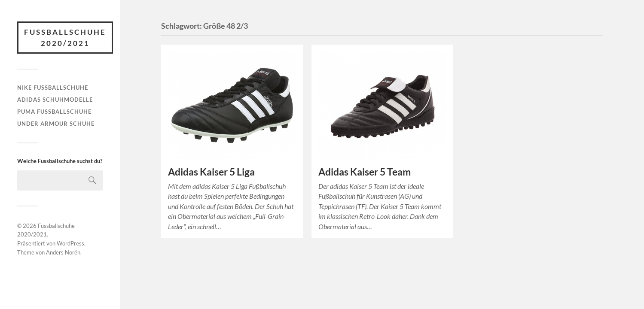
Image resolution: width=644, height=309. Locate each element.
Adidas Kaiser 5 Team (365, 172)
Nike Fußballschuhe (53, 88)
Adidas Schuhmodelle (55, 100)
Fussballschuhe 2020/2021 (65, 38)
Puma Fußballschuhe (54, 112)
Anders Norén (63, 252)
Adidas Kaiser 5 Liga (211, 172)
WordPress (70, 243)
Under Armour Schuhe (56, 124)
